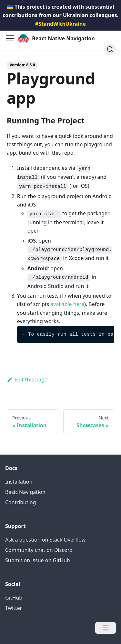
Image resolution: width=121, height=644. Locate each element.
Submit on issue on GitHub (38, 560)
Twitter (14, 608)
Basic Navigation (25, 492)
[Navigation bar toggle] (10, 38)
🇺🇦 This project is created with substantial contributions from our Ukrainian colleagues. (60, 15)
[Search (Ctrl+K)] (110, 49)
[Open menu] (106, 628)
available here (67, 304)
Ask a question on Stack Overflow (45, 540)
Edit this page (27, 380)
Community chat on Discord (39, 550)
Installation (19, 482)
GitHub (14, 598)
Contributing (21, 502)
